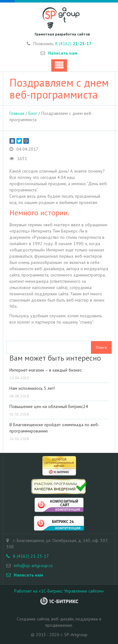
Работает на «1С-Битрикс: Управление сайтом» (59, 591)
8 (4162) (73, 44)
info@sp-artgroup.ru (33, 566)
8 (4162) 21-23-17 (28, 556)
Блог (33, 113)
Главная (17, 113)
